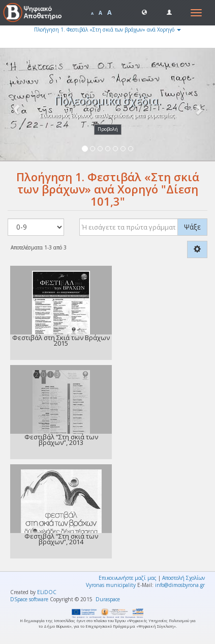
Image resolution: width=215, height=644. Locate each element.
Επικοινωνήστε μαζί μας (128, 578)
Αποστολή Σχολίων (183, 578)
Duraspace (108, 599)
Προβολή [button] (108, 129)
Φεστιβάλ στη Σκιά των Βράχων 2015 (61, 340)
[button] (144, 12)
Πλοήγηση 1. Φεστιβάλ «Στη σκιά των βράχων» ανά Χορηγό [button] (107, 30)
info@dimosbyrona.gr (180, 585)
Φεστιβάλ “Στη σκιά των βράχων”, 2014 (61, 539)
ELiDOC (47, 592)
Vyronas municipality (111, 585)
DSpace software (29, 599)
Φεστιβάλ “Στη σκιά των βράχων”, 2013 (61, 440)
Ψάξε (192, 227)
